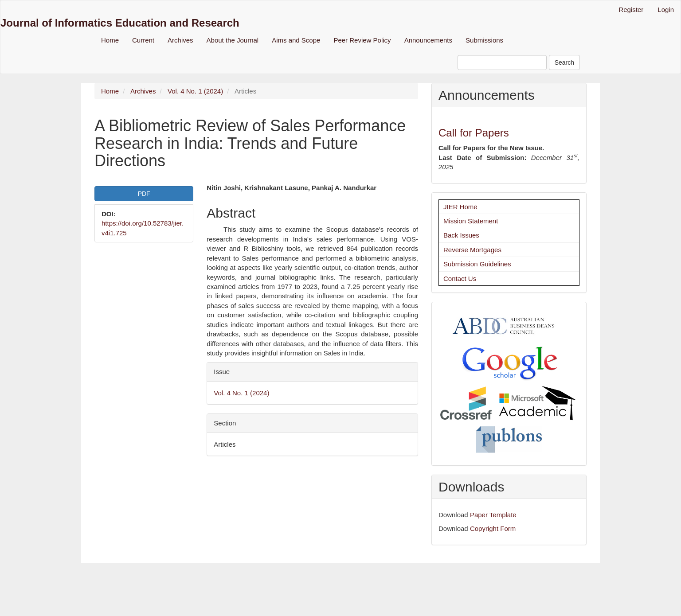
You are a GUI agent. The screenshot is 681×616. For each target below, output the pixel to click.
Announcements (428, 40)
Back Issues (461, 235)
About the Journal (233, 40)
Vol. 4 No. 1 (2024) (195, 91)
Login (666, 10)
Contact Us (460, 279)
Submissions (484, 40)
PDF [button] (144, 194)
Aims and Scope (296, 40)
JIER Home (460, 207)
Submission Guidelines (477, 264)
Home (110, 40)
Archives (180, 40)
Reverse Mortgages (472, 250)
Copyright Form (493, 528)
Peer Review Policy (362, 40)
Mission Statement (471, 221)
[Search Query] (502, 62)
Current (143, 40)
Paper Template (493, 515)
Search (564, 62)
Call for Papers (474, 133)
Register (631, 10)
